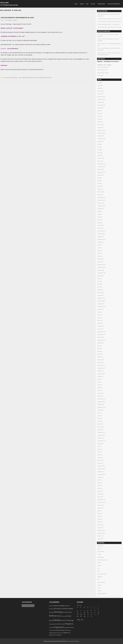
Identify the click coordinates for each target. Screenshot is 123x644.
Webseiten (100, 65)
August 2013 (100, 508)
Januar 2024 (100, 161)
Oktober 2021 (101, 237)
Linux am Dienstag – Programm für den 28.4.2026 (109, 21)
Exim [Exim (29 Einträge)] (66, 612)
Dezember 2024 (101, 130)
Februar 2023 (101, 192)
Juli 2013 (99, 511)
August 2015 (100, 444)
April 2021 (100, 253)
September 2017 (101, 374)
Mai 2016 (100, 418)
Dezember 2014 (101, 466)
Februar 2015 (101, 460)
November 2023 (101, 167)
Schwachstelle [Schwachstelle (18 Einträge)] (52, 630)
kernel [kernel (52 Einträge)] (51, 620)
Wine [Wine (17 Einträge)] (55, 635)
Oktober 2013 (101, 505)
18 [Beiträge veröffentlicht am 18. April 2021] (98, 613)
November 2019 (101, 301)
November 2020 (101, 267)
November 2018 (101, 334)
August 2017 (100, 376)
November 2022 (101, 200)
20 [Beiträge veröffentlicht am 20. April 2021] (81, 614)
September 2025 (101, 105)
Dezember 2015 (101, 432)
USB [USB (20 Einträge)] (69, 633)
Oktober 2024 (101, 136)
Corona (99, 554)
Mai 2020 (100, 284)
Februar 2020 (101, 293)
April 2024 (100, 153)
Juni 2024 (100, 147)
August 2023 (100, 175)
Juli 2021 (99, 245)
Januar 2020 (100, 295)
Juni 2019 (100, 315)
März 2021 (100, 256)
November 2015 (101, 435)
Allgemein (100, 546)
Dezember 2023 (101, 164)
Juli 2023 (99, 178)
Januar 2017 (100, 396)
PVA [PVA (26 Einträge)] (70, 628)
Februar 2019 (101, 326)
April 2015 (100, 455)
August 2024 (100, 141)
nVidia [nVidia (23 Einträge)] (63, 624)
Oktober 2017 (101, 371)
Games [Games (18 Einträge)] (64, 616)
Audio (99, 549)
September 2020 (101, 273)
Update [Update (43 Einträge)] (65, 633)
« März (79, 620)
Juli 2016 (99, 413)
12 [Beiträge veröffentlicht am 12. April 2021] (78, 613)
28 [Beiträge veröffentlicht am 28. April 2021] (84, 616)
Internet (99, 565)
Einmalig (109, 65)
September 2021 (101, 239)
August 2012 (100, 539)
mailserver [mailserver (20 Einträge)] (55, 624)
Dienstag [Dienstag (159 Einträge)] (58, 612)
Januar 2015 (100, 463)
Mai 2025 (100, 116)
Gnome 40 (32, 78)
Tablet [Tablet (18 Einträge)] (55, 633)
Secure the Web (101, 582)
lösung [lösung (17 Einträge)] (51, 624)
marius (15, 20)
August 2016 (100, 410)
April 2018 (100, 354)
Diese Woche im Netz (103, 560)
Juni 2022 (100, 214)
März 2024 (100, 155)
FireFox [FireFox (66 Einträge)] (59, 616)
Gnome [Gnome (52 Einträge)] (69, 616)
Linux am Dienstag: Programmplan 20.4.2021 (17, 18)
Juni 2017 (100, 382)
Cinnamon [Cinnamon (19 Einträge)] (51, 609)
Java (87, 4)
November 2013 (101, 502)
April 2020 (100, 287)
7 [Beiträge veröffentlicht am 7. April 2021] (84, 611)
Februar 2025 (101, 125)
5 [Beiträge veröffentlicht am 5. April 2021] (77, 611)
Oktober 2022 (101, 203)
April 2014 (100, 488)
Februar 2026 (101, 91)
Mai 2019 (100, 318)
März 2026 (100, 88)
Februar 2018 (101, 360)
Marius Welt (5, 3)
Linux (76, 4)
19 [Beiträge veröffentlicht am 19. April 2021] (78, 614)
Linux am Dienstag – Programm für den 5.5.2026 (109, 19)
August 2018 (100, 343)
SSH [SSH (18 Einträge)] (66, 630)
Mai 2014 (100, 486)
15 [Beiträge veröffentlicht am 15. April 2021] (88, 613)
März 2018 (100, 357)
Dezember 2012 (101, 530)
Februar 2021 (101, 259)
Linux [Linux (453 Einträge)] (57, 620)
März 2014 (100, 491)
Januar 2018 (100, 362)
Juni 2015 (100, 449)
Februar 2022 (101, 225)
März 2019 (100, 323)
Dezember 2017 (101, 365)
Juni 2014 (100, 483)
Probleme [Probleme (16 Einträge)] (51, 628)
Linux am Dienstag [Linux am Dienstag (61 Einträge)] (67, 620)
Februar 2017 (101, 393)
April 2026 (100, 86)
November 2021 (101, 234)
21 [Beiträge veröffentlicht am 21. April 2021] (84, 614)
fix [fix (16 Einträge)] (62, 616)
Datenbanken (101, 557)
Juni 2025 (100, 113)
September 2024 (101, 139)
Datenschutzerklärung (114, 4)
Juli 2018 (99, 346)
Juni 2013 (100, 514)
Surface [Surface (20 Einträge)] (69, 630)
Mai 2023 (100, 183)
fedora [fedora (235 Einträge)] (52, 616)
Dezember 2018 (101, 332)
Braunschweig (101, 4)
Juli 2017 (99, 379)
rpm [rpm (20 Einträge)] (73, 628)
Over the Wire (48, 78)
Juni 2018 (100, 348)
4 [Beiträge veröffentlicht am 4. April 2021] (98, 609)
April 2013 (100, 519)
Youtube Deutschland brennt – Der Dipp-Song (108, 24)
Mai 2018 (100, 351)
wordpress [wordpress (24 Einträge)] (59, 635)
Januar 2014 (100, 497)
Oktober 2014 (101, 472)
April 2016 (100, 421)
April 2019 (100, 320)
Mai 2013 (100, 516)
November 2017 (101, 368)
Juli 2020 (99, 279)
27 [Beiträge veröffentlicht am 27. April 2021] (81, 616)
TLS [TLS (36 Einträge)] (58, 633)
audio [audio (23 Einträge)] (50, 606)
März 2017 (100, 390)
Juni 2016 (100, 416)
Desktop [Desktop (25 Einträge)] (51, 612)
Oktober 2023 (101, 169)
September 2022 (101, 206)
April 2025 (100, 119)
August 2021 (100, 242)
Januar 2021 (100, 262)
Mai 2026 (100, 83)
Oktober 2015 (101, 438)
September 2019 (101, 306)
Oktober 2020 (101, 270)
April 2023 (100, 186)
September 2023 (101, 172)
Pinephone (100, 577)
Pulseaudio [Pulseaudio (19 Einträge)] (67, 628)
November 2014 (101, 469)
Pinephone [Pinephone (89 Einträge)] (69, 624)
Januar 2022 (100, 228)
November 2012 (101, 533)
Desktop (28, 78)
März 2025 (100, 122)
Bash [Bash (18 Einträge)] (53, 606)
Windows (100, 591)
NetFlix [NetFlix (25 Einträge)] (59, 624)
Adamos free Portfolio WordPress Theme (55, 641)
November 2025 (101, 99)
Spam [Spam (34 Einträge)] (63, 630)
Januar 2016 (100, 430)
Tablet (99, 588)
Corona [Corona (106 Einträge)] (57, 608)
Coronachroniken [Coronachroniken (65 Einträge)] (67, 609)
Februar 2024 (101, 158)
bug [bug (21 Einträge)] (65, 606)
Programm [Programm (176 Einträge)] (59, 627)
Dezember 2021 (101, 231)
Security (93, 4)
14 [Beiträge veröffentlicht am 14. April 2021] (84, 613)
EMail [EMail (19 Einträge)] (63, 612)
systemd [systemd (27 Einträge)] (51, 633)
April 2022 (100, 220)
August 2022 (100, 209)
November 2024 (101, 133)
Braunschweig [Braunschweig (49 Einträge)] (59, 606)
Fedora (82, 4)
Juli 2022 (99, 211)
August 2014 (100, 477)
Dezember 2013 (101, 500)
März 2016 (100, 424)
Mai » (82, 620)
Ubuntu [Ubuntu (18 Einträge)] (61, 633)
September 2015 (101, 441)
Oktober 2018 (101, 337)
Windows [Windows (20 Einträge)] (51, 635)
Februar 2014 (101, 494)
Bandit (23, 78)
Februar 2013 (101, 525)
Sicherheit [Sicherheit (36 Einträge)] (58, 630)
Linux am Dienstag (13, 78)
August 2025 (100, 108)
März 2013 (100, 522)
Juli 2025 (99, 111)
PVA (98, 579)
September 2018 (101, 340)
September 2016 (101, 407)
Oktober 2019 (101, 304)
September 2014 (101, 474)
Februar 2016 (101, 427)
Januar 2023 (100, 195)
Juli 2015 (99, 446)
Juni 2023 (100, 181)
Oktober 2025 (101, 102)
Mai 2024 (100, 150)
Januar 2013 (100, 528)
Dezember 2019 (101, 298)
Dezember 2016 (101, 399)
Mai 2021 (100, 251)
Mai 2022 (100, 217)
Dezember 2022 (101, 197)
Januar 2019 (100, 329)
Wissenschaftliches (102, 593)
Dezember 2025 (101, 97)
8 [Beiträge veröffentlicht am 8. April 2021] (88, 611)
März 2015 (100, 458)
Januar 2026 (100, 94)
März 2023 (100, 189)
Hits (105, 65)
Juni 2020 (100, 281)
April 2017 (100, 388)
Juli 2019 (99, 312)
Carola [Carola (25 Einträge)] (68, 606)
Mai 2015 (100, 452)
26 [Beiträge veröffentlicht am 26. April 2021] (78, 616)
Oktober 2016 (101, 404)
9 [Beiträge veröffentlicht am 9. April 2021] (91, 611)
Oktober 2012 (101, 536)
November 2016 (101, 402)
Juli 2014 (99, 480)
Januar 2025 (100, 127)
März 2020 (100, 290)
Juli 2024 (99, 144)
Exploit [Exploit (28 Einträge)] (70, 612)
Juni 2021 (100, 248)
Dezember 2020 (101, 265)
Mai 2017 (100, 385)
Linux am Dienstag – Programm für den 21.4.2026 (109, 27)
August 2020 (100, 276)
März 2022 (100, 223)
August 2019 (100, 309)
